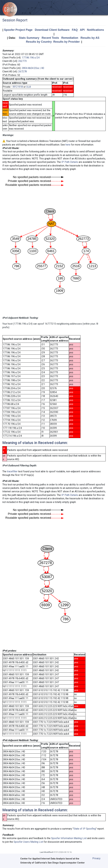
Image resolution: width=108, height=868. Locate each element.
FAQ (75, 30)
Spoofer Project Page (18, 30)
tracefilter (12, 471)
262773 (23, 61)
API (82, 30)
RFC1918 (18, 87)
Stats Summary (29, 38)
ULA (29, 87)
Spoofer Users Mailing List (28, 842)
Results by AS (90, 38)
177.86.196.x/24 (31, 58)
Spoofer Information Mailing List (69, 838)
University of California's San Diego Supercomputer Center (53, 863)
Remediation (70, 38)
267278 (23, 71)
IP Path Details (70, 162)
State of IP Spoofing (85, 829)
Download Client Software (52, 30)
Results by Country (39, 42)
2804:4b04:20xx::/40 (33, 68)
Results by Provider (67, 42)
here (68, 145)
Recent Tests (50, 38)
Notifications (95, 30)
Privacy (96, 858)
